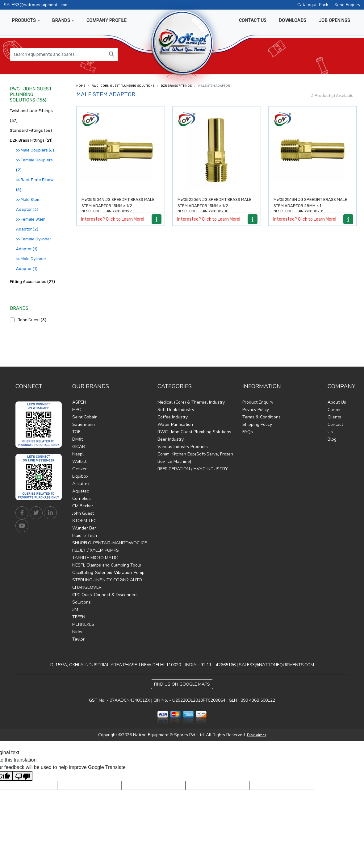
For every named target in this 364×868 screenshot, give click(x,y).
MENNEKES (83, 624)
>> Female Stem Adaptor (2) (31, 224)
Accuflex (81, 484)
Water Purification (175, 424)
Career (334, 410)
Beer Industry (171, 439)
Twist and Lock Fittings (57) (31, 116)
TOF (76, 432)
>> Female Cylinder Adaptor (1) (34, 244)
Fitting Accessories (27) (32, 282)
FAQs (248, 432)
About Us (337, 402)
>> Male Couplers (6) (35, 150)
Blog (332, 439)
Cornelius (82, 498)
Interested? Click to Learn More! (113, 219)
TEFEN (79, 617)
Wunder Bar (84, 528)
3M (75, 610)
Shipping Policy (257, 424)
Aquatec (81, 491)
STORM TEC (84, 521)
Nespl (78, 454)
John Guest (83, 513)
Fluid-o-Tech (85, 536)
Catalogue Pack (313, 5)
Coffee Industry (173, 417)
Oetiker (79, 469)
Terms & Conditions (261, 417)
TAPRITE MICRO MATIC (95, 558)
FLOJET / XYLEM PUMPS (96, 550)
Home (81, 86)
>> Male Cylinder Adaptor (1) (31, 264)
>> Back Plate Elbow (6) (35, 185)
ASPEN (79, 402)
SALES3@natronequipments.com (36, 5)
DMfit (77, 439)
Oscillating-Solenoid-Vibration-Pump (108, 573)
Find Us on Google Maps (182, 684)
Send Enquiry (347, 5)
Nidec (78, 632)
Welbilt (79, 461)
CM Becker (83, 506)
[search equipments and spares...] (58, 54)
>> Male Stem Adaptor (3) (28, 204)
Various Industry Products (183, 447)
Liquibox (80, 476)
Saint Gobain (85, 417)
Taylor (78, 639)
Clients (334, 417)
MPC (77, 410)
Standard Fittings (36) (31, 130)
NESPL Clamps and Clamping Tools (107, 565)
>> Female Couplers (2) (34, 165)
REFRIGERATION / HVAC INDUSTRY (193, 469)
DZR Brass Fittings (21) (31, 140)
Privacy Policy (256, 410)
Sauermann (84, 424)
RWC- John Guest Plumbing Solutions (123, 86)
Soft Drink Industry (176, 410)
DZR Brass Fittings (176, 86)
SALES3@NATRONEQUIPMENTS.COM (276, 665)
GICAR (79, 447)
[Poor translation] (23, 776)
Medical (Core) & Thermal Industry (191, 402)
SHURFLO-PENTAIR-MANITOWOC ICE (110, 543)
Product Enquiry (258, 402)
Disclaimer (257, 735)
